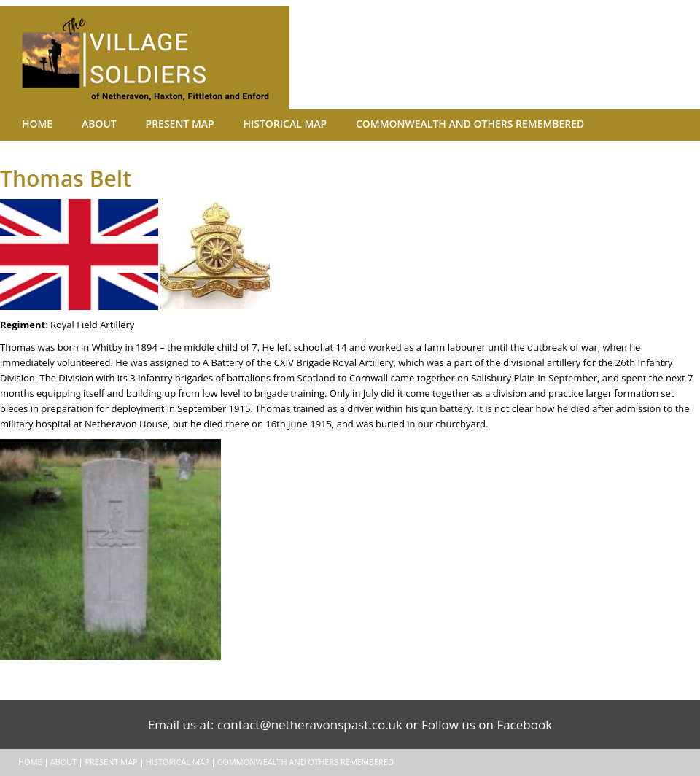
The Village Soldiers (160, 58)
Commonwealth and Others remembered (398, 124)
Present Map (145, 124)
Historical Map (234, 124)
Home (30, 124)
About (79, 124)
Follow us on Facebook (487, 725)
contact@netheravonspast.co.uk (310, 725)
